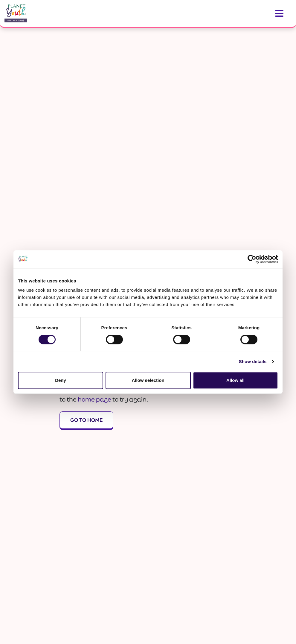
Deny (61, 380)
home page (94, 399)
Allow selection (148, 380)
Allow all (235, 380)
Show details (253, 361)
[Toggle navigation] (279, 13)
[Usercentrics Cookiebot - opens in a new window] (252, 259)
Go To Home (86, 420)
